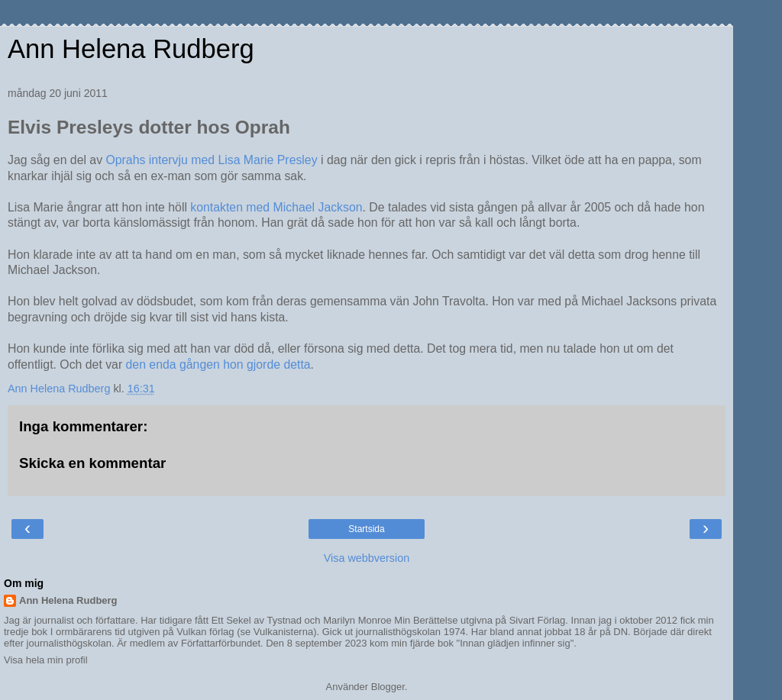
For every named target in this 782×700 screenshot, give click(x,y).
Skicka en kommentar (92, 463)
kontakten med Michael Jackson (276, 207)
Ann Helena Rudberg (131, 49)
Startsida (366, 529)
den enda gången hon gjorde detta (218, 365)
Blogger (388, 687)
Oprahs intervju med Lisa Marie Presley (211, 160)
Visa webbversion (367, 558)
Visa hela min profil (46, 660)
